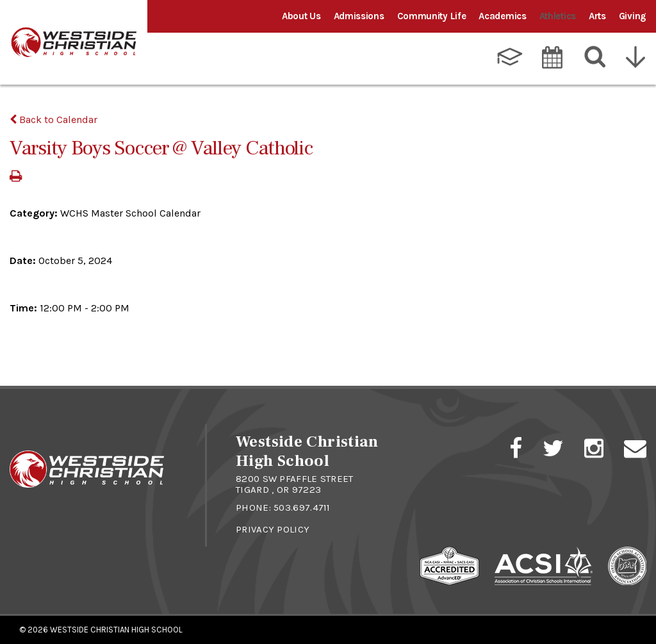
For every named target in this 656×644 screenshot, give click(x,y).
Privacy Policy (273, 529)
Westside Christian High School (116, 630)
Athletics (558, 16)
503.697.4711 (302, 508)
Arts (597, 16)
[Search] (595, 57)
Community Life (432, 16)
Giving (633, 16)
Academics (502, 16)
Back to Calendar (53, 120)
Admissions (359, 16)
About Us (301, 16)
